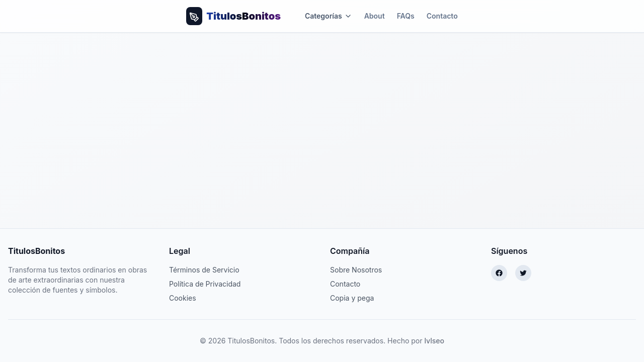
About (375, 16)
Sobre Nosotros (356, 270)
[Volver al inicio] (233, 16)
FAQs (406, 16)
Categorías (329, 16)
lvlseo (434, 341)
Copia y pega (352, 298)
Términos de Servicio (204, 270)
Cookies (183, 298)
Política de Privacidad (205, 284)
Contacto (442, 16)
